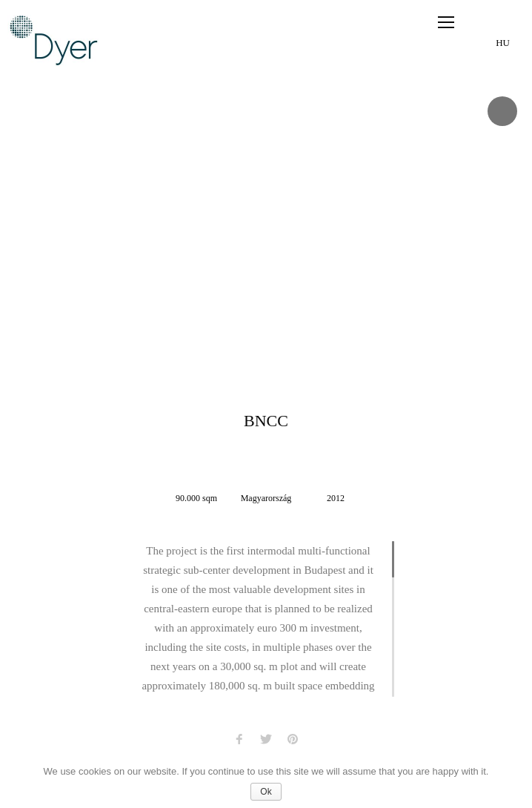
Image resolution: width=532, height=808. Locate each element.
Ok (266, 792)
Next (518, 230)
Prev (14, 230)
